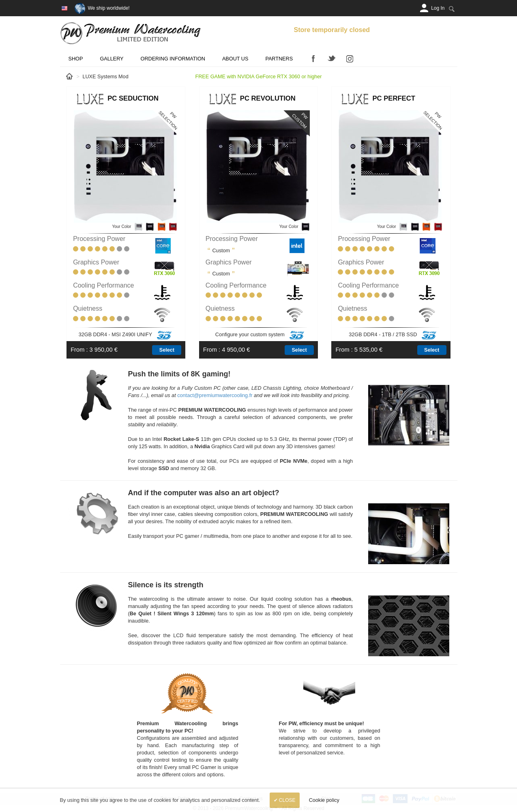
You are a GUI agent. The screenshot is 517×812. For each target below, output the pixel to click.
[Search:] (452, 9)
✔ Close (285, 800)
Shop (76, 59)
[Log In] (438, 8)
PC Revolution (268, 98)
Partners (279, 59)
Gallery (112, 59)
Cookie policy (324, 800)
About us (235, 59)
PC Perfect (394, 98)
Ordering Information (173, 59)
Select (167, 350)
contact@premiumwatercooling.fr (215, 395)
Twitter (332, 58)
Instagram (350, 58)
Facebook (313, 58)
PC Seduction (133, 98)
